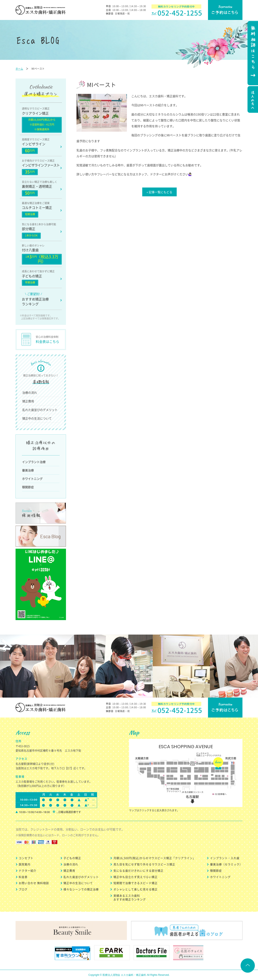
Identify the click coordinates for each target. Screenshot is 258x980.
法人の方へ (252, 100)
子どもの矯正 (72, 858)
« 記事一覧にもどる (159, 192)
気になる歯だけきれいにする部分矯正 (138, 870)
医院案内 (25, 864)
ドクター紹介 (28, 870)
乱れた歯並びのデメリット (40, 410)
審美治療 (28, 470)
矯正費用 (28, 401)
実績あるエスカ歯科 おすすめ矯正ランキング (130, 897)
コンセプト (26, 858)
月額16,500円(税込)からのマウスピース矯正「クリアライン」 (155, 858)
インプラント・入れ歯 (225, 858)
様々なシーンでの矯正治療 (81, 889)
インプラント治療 (34, 462)
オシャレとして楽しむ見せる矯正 (136, 889)
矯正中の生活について (37, 418)
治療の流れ (30, 392)
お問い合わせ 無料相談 (34, 883)
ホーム (19, 69)
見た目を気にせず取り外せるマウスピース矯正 (144, 864)
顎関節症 (28, 487)
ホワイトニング (32, 479)
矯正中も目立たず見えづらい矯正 (136, 877)
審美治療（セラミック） (226, 864)
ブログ (23, 889)
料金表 (23, 877)
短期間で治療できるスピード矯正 (136, 883)
